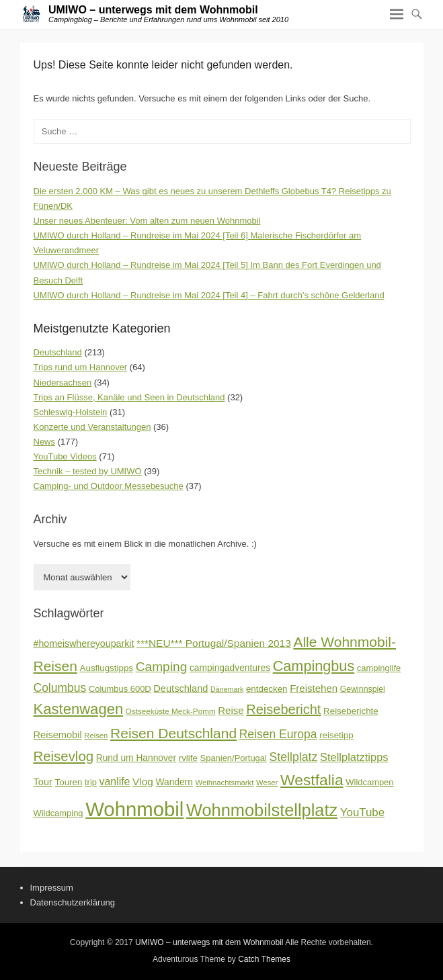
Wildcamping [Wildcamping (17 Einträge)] (58, 813)
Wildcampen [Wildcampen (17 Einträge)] (369, 782)
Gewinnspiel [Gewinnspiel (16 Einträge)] (363, 689)
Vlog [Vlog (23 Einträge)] (143, 782)
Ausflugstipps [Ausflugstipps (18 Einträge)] (107, 668)
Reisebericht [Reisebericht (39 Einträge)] (283, 709)
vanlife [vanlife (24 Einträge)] (115, 782)
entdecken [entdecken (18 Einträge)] (267, 689)
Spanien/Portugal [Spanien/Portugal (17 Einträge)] (234, 758)
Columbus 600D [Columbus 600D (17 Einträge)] (120, 689)
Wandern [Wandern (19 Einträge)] (174, 782)
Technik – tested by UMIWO (88, 471)
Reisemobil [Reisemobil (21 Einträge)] (58, 735)
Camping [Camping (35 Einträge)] (162, 667)
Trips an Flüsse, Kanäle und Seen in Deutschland (129, 397)
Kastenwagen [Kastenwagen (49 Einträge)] (79, 709)
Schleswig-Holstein (71, 412)
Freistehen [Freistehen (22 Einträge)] (314, 688)
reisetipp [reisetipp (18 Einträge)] (336, 735)
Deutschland (58, 352)
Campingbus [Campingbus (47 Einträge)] (314, 666)
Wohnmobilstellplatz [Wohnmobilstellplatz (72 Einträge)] (262, 810)
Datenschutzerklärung (73, 902)
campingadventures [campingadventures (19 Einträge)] (230, 668)
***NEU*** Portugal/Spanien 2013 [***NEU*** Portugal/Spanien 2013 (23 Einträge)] (214, 643)
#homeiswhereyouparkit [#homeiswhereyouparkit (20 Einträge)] (84, 643)
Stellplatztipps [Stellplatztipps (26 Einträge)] (354, 757)
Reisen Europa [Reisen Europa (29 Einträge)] (278, 734)
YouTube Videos (65, 456)
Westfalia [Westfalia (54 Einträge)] (312, 780)
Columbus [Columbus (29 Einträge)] (60, 688)
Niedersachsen (63, 383)
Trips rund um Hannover (81, 367)
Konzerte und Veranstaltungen (92, 427)
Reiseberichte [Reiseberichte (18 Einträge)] (351, 711)
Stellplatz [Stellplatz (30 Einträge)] (293, 757)
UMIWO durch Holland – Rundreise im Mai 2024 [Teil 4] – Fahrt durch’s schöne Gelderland (209, 295)
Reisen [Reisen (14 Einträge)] (96, 736)
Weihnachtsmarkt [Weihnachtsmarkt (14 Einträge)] (225, 783)
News (45, 442)
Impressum (52, 888)
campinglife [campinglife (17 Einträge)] (379, 668)
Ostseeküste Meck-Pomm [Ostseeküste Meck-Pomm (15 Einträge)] (171, 711)
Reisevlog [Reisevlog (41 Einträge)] (64, 756)
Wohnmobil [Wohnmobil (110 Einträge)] (134, 809)
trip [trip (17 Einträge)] (91, 782)
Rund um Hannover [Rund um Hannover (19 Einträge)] (136, 758)
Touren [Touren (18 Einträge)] (69, 782)
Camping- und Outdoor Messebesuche (109, 486)
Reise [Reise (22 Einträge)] (231, 710)
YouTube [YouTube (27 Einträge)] (362, 812)
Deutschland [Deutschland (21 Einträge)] (180, 688)
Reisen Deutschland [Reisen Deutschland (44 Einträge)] (173, 733)
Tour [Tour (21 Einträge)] (43, 782)
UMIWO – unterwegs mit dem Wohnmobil (153, 10)
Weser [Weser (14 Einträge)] (267, 783)
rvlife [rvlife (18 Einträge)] (188, 758)
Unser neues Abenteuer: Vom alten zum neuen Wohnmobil (147, 221)
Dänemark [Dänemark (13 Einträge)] (227, 689)
